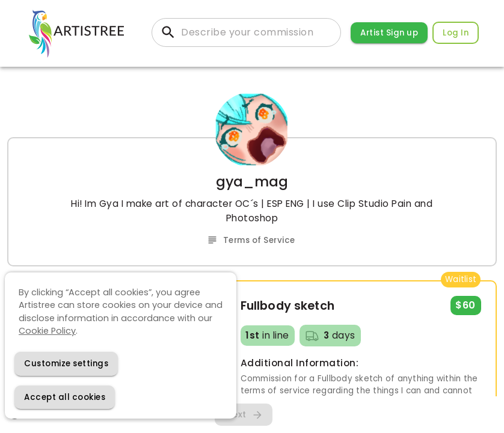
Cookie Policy (47, 331)
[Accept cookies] (65, 397)
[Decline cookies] (66, 364)
